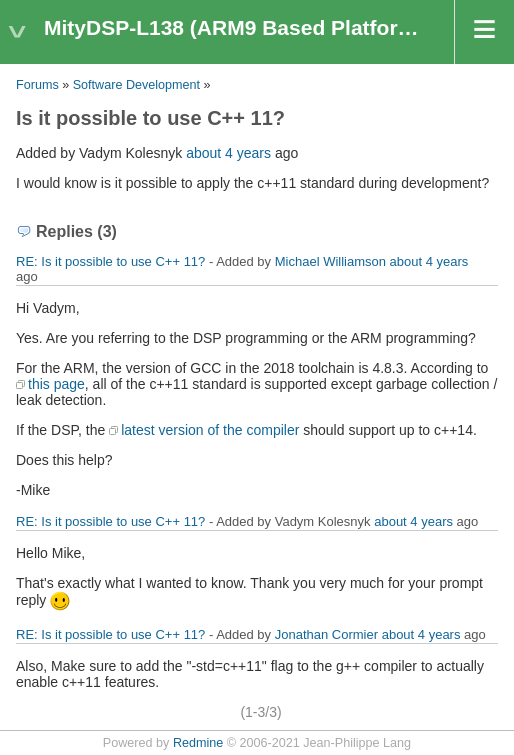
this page (56, 384)
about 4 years (228, 153)
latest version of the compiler (210, 430)
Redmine (198, 743)
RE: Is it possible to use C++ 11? (110, 261)
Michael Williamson (330, 261)
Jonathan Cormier (326, 634)
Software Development (136, 85)
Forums (37, 85)
